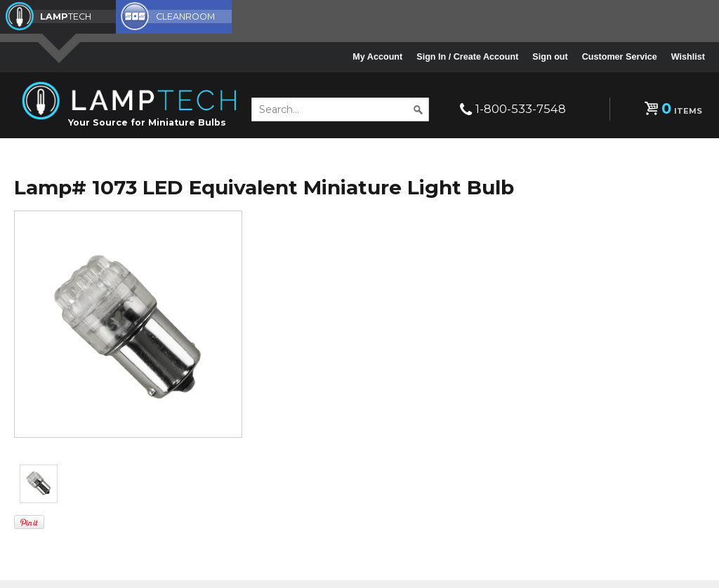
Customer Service (620, 57)
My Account (377, 57)
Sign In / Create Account (467, 57)
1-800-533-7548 (521, 109)
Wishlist (688, 57)
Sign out (550, 57)
